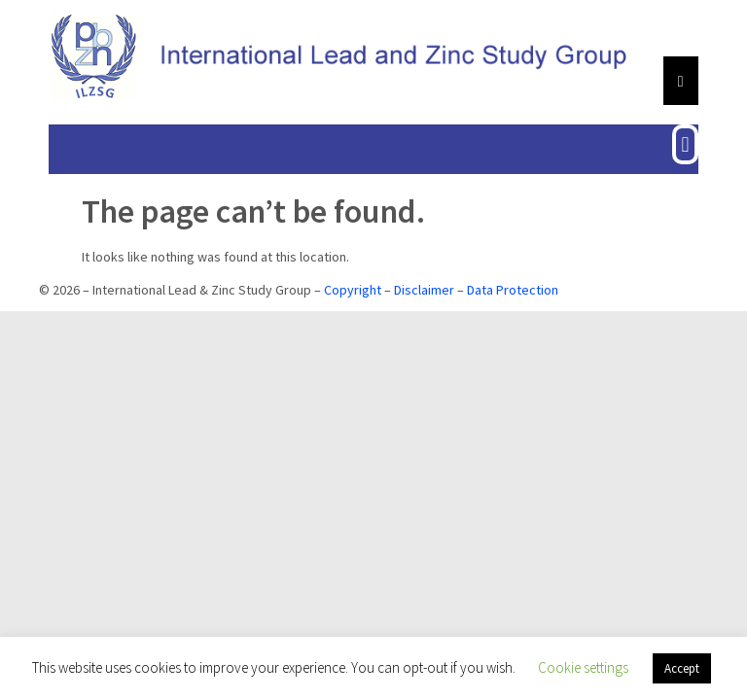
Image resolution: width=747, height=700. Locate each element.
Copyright (353, 290)
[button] (685, 144)
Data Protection (513, 290)
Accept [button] (682, 668)
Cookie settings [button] (583, 667)
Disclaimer (424, 290)
